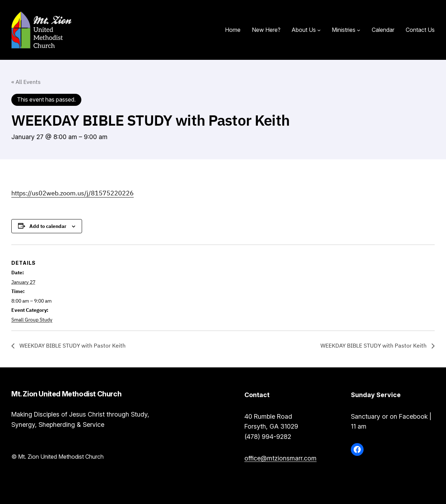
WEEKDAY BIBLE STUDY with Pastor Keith (72, 345)
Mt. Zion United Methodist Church (142, 30)
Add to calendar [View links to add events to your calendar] (48, 226)
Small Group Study (32, 320)
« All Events (26, 82)
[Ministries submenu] (359, 30)
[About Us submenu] (319, 30)
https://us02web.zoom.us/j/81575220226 (73, 193)
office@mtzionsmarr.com (280, 458)
